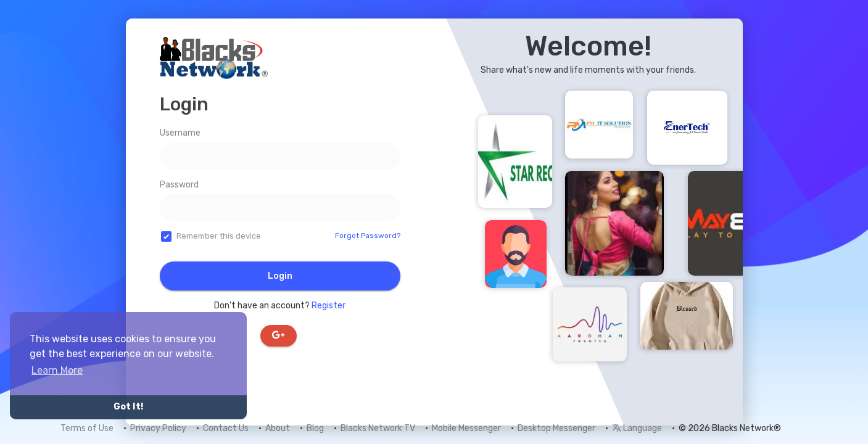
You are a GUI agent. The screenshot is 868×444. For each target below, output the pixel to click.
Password (179, 185)
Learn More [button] (57, 370)
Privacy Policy (158, 428)
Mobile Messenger (466, 428)
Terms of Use (87, 428)
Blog (315, 428)
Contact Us (226, 428)
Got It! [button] (128, 407)
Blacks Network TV (378, 428)
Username (180, 133)
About (278, 428)
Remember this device (219, 236)
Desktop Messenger (556, 428)
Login (280, 276)
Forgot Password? (368, 236)
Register (329, 306)
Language (637, 428)
